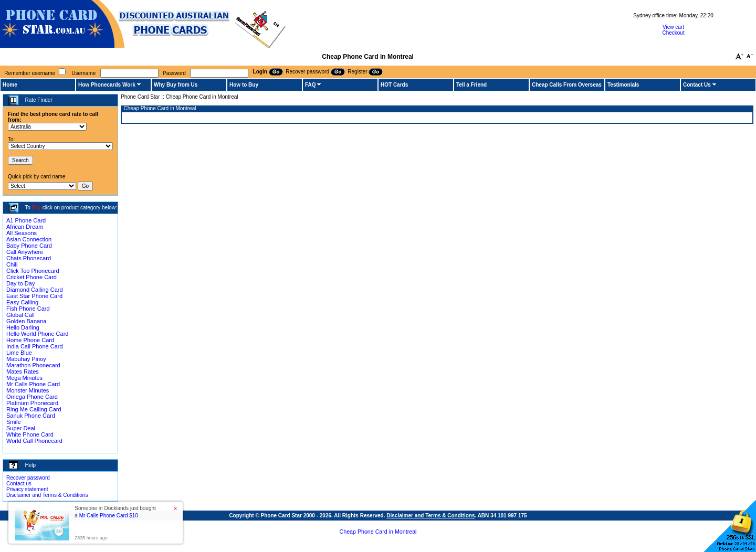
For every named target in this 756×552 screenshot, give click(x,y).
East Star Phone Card (34, 296)
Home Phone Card (30, 340)
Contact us (19, 484)
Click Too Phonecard (33, 271)
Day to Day (20, 283)
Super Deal (21, 428)
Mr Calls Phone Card (33, 384)
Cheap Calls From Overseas (567, 85)
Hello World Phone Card (37, 334)
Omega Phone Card (32, 397)
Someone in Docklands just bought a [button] (115, 512)
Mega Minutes (24, 378)
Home (10, 85)
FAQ (311, 85)
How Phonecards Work (107, 85)
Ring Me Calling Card (34, 409)
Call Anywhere (25, 252)
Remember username (30, 73)
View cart (673, 27)
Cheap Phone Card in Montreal (378, 532)
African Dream (25, 227)
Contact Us (697, 85)
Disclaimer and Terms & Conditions (47, 495)
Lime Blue (19, 353)
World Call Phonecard (34, 441)
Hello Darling (23, 327)
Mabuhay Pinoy (26, 359)
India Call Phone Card (35, 346)
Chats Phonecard (29, 258)
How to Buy (244, 85)
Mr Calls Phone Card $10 (109, 516)
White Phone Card (30, 434)
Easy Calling (22, 302)
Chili (12, 264)
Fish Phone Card (28, 309)
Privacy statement (27, 489)
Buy (36, 208)
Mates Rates (23, 371)
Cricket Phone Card (31, 277)
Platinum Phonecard (32, 403)
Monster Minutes (28, 390)
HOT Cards (394, 85)
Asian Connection (29, 239)
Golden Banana (26, 321)
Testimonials (623, 85)
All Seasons (22, 233)
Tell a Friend (471, 85)
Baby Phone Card (29, 246)
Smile (14, 422)
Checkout (673, 33)
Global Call (20, 315)
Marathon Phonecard (33, 365)
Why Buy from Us (176, 85)
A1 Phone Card (26, 220)
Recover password (28, 478)
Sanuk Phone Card (31, 416)
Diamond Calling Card (35, 290)
